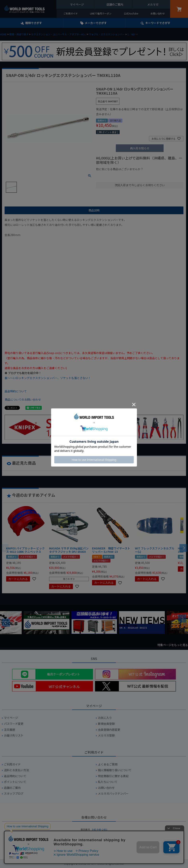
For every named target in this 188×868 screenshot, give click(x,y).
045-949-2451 (100, 829)
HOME (3, 34)
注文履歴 (10, 730)
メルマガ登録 (106, 735)
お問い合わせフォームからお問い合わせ (94, 843)
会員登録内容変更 (109, 730)
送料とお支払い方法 (16, 770)
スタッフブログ (14, 794)
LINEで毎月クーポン (101, 13)
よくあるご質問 (108, 764)
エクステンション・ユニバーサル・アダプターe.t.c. (59, 34)
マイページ (77, 4)
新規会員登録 (106, 724)
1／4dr (131, 34)
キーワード (158, 23)
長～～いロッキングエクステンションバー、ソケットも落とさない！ (48, 378)
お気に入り (105, 718)
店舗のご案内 (115, 4)
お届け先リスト (14, 735)
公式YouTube (131, 13)
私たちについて (108, 782)
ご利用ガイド (71, 13)
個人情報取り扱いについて (115, 770)
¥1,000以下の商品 (109, 176)
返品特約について (16, 391)
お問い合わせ (158, 13)
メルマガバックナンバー (113, 794)
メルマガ (153, 4)
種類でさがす (34, 23)
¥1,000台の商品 (135, 176)
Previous (6, 623)
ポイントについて (15, 782)
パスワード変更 (14, 724)
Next (182, 619)
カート (179, 9)
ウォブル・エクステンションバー (107, 34)
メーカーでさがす (96, 23)
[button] (183, 548)
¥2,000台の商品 (160, 176)
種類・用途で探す (19, 34)
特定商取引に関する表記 (113, 776)
